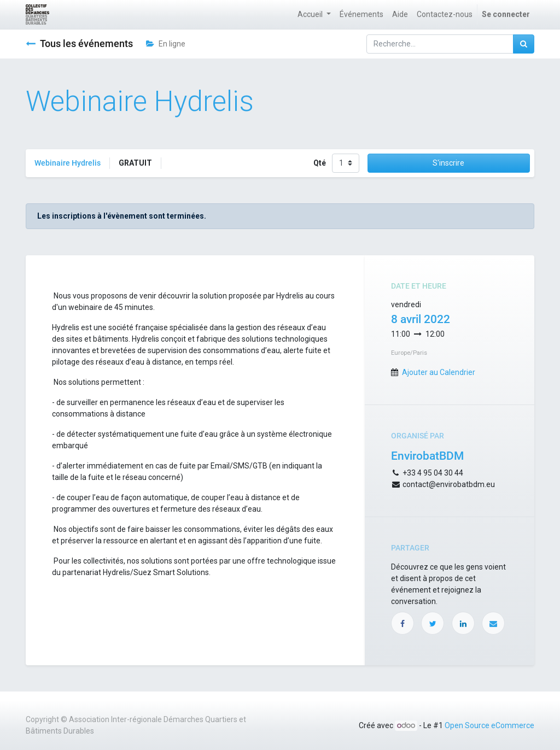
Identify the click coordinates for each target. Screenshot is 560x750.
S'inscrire (448, 163)
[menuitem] (361, 14)
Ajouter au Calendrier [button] (439, 372)
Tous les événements (79, 44)
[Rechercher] (524, 44)
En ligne (166, 44)
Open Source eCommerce (489, 725)
